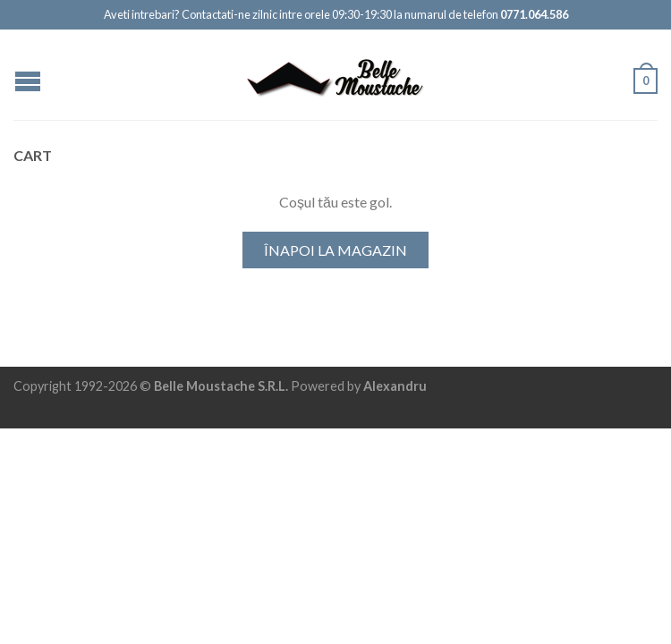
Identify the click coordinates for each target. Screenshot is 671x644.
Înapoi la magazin (335, 250)
